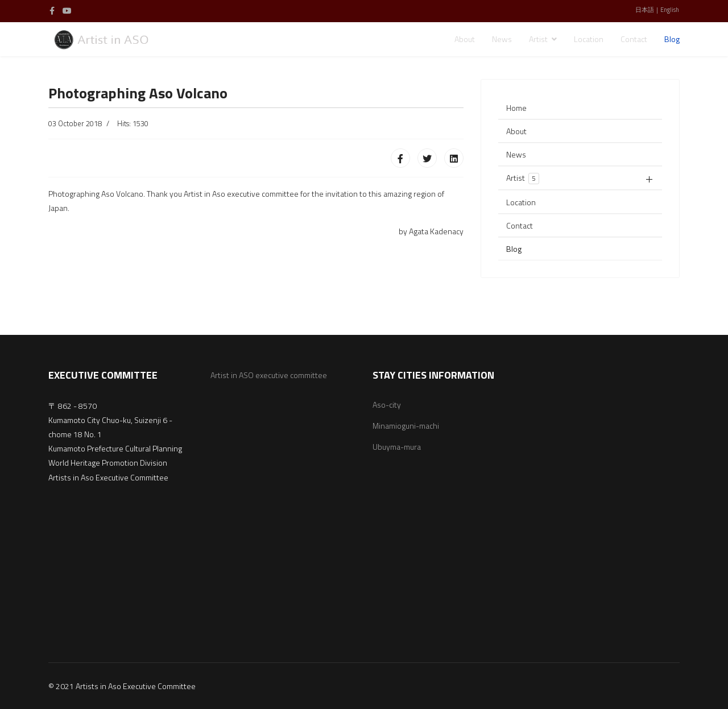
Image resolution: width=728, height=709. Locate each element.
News (502, 39)
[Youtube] (67, 11)
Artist (538, 39)
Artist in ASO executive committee (269, 375)
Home (516, 108)
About (465, 39)
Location (589, 39)
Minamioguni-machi (406, 426)
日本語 (645, 10)
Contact (634, 39)
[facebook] (52, 11)
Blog (672, 39)
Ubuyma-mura (397, 447)
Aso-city (387, 405)
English (670, 10)
